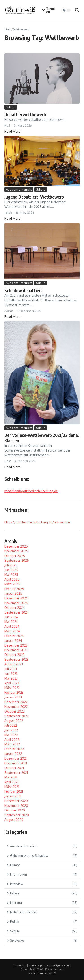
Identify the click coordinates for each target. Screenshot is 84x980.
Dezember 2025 (16, 546)
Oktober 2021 (14, 768)
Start (8, 29)
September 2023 (16, 659)
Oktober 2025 (15, 556)
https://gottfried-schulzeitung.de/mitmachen (37, 522)
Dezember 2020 (16, 801)
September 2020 (17, 815)
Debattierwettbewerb (25, 114)
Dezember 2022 (16, 702)
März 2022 (12, 744)
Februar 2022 (14, 749)
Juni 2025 (11, 570)
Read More (12, 131)
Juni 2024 (11, 617)
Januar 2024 (13, 641)
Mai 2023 (11, 678)
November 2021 (16, 763)
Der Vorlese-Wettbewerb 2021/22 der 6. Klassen (42, 438)
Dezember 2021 (16, 758)
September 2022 (17, 716)
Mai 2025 (11, 575)
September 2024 (17, 612)
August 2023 (14, 664)
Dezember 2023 (16, 645)
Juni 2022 (11, 730)
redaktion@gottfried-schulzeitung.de (31, 491)
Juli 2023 (11, 669)
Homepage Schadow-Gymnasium (49, 965)
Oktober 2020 (15, 810)
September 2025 (17, 560)
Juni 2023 (11, 674)
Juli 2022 (11, 725)
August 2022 (14, 721)
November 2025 (16, 551)
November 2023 (16, 650)
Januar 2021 (13, 796)
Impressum (20, 965)
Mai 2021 (11, 777)
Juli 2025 (11, 565)
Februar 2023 (14, 692)
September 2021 (16, 773)
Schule (11, 107)
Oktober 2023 (14, 655)
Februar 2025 (14, 589)
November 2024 (16, 603)
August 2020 (14, 820)
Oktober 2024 (15, 608)
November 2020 (16, 806)
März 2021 (12, 787)
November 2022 (16, 707)
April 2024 (12, 626)
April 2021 (11, 782)
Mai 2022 (11, 735)
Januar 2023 (13, 697)
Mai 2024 (11, 622)
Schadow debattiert (24, 290)
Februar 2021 (14, 791)
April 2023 (12, 683)
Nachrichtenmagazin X (42, 973)
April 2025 (12, 579)
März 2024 (12, 631)
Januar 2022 (13, 754)
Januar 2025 (13, 593)
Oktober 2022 (15, 711)
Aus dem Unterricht (19, 189)
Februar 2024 (14, 636)
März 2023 (12, 688)
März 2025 (12, 584)
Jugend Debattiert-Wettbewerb (34, 197)
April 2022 (12, 740)
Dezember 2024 (16, 598)
